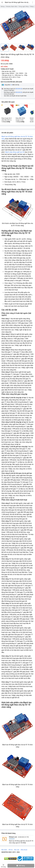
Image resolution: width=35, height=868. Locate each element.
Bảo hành (4, 850)
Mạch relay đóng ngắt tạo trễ (15, 152)
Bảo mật (17, 850)
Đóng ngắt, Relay (24, 6)
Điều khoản (24, 850)
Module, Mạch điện (12, 6)
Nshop (3, 6)
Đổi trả (11, 850)
